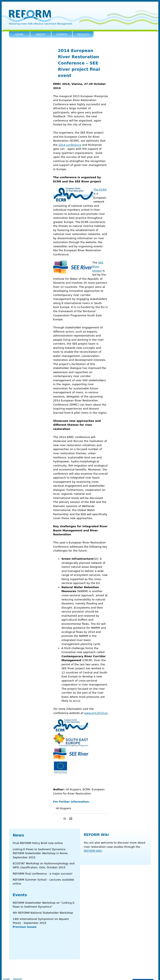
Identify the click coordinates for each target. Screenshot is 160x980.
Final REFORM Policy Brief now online (38, 843)
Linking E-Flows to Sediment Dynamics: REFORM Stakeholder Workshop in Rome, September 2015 (41, 853)
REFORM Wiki (96, 835)
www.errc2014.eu (96, 713)
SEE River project (98, 267)
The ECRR (100, 190)
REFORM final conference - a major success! (43, 874)
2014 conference (70, 145)
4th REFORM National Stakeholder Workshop (43, 913)
